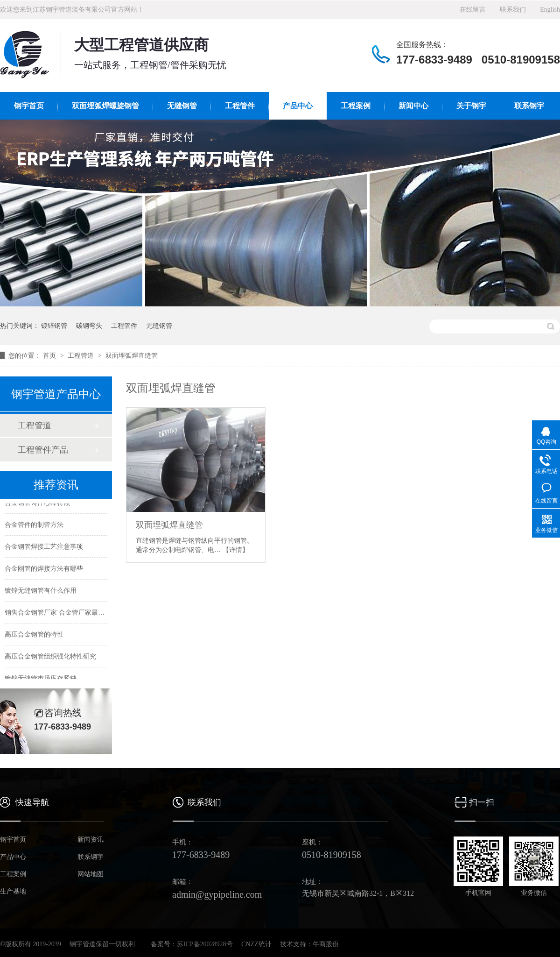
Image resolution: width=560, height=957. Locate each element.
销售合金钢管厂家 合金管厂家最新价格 (61, 613)
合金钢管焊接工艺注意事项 (44, 547)
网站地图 (91, 874)
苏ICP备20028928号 (205, 944)
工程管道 (82, 355)
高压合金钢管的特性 (34, 635)
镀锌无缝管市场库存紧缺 (41, 679)
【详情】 (236, 550)
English (550, 10)
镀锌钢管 (54, 326)
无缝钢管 (182, 106)
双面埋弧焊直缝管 (132, 355)
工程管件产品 (43, 450)
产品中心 (298, 106)
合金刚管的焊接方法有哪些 (44, 569)
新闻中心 (413, 106)
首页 (50, 355)
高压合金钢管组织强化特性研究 (50, 657)
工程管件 (240, 106)
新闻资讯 (91, 840)
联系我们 (513, 10)
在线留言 (473, 10)
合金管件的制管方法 (34, 525)
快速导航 (32, 802)
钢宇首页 (29, 106)
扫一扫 (482, 802)
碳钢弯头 (89, 326)
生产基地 (13, 892)
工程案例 (356, 106)
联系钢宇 (529, 106)
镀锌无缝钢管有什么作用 (41, 591)
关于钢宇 (471, 106)
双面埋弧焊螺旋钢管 (105, 106)
